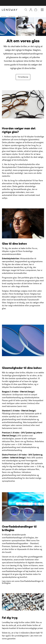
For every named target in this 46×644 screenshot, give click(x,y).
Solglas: (6, 291)
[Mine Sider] (31, 10)
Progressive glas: (10, 278)
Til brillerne (23, 77)
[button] (26, 10)
